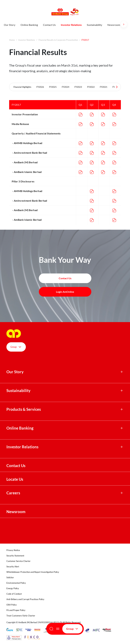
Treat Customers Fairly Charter (21, 616)
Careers (13, 493)
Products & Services (24, 409)
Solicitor (10, 577)
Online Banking (29, 25)
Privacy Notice (13, 550)
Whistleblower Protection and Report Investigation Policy (33, 572)
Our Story (10, 25)
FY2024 (66, 87)
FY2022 (91, 87)
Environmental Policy (16, 583)
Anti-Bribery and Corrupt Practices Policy (25, 599)
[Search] (51, 629)
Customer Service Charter (18, 561)
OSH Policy (12, 605)
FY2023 (78, 87)
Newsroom (114, 25)
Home (12, 40)
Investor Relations (71, 25)
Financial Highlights (22, 87)
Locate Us (15, 479)
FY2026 (40, 87)
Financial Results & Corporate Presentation (58, 40)
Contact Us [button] (65, 278)
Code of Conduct (14, 594)
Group (72, 629)
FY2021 (104, 87)
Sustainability (95, 25)
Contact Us (49, 25)
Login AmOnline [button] (65, 292)
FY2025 (53, 87)
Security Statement (15, 556)
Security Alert (13, 567)
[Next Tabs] (117, 87)
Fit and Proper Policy (16, 610)
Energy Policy (13, 588)
